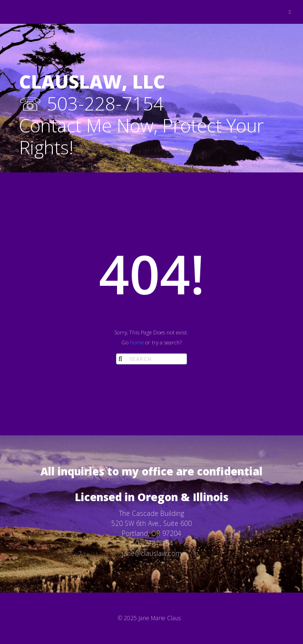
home (137, 342)
